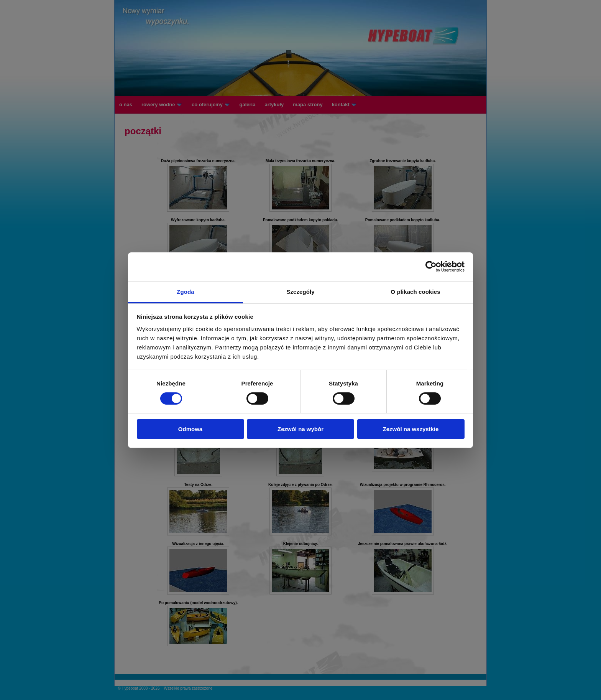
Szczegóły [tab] (300, 291)
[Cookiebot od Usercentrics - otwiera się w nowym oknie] (431, 267)
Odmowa (190, 429)
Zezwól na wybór (300, 429)
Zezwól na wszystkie (411, 429)
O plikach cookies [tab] (415, 291)
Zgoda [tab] (186, 291)
